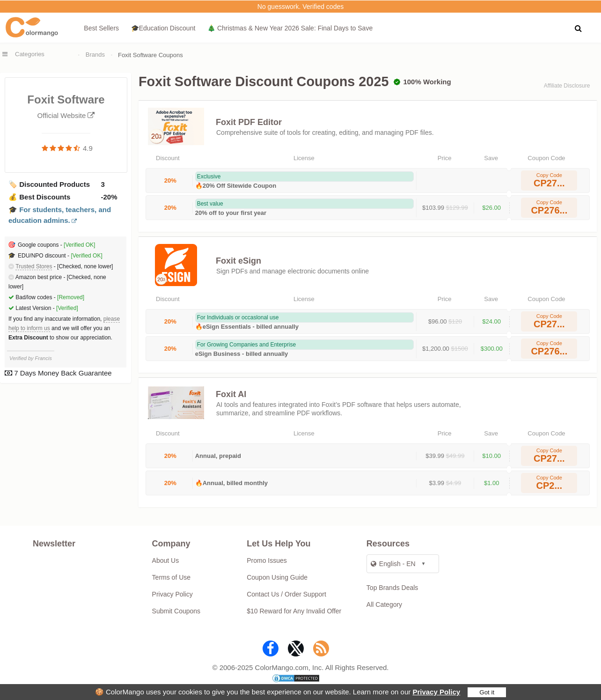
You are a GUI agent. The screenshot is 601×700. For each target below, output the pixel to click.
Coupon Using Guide (277, 577)
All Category (384, 604)
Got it (487, 692)
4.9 (88, 148)
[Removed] (71, 297)
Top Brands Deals (392, 588)
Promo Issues (267, 560)
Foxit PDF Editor (249, 122)
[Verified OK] (79, 245)
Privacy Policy (436, 692)
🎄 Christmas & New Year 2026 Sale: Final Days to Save (290, 28)
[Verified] (67, 308)
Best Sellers (101, 28)
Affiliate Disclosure (567, 86)
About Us (166, 560)
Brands (95, 55)
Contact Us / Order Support (286, 594)
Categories (30, 54)
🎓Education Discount (163, 28)
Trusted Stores (34, 266)
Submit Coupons (176, 611)
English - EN (393, 564)
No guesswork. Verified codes (300, 7)
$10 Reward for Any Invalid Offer (294, 611)
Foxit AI (231, 394)
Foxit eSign (238, 261)
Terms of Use (171, 577)
